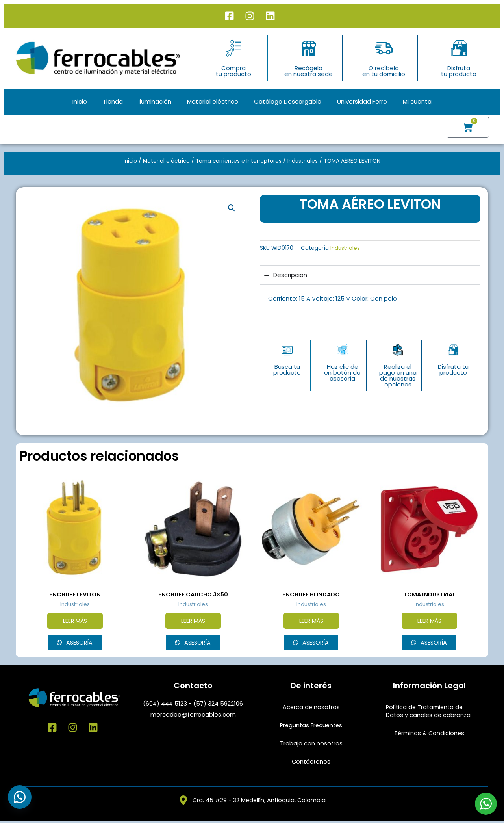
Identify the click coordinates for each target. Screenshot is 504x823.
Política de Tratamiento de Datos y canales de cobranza (429, 712)
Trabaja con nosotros (311, 744)
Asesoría (79, 644)
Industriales (305, 161)
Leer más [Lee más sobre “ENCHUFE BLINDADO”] (311, 621)
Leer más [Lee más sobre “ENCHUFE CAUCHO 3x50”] (193, 621)
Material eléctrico (213, 101)
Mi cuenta (417, 101)
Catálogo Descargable (288, 101)
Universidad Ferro (362, 101)
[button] (231, 208)
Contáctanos (311, 763)
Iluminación (155, 101)
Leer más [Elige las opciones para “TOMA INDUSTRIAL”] (429, 621)
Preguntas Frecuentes (311, 726)
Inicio (80, 101)
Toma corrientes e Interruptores (239, 161)
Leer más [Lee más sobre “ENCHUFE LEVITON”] (75, 621)
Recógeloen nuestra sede (309, 71)
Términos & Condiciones (429, 734)
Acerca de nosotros (311, 708)
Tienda (113, 101)
